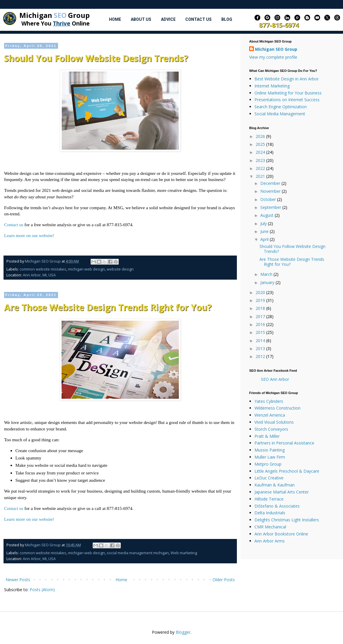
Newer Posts (18, 580)
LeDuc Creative (269, 478)
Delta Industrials (270, 513)
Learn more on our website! (29, 235)
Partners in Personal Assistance (284, 443)
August (268, 215)
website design (120, 269)
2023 (261, 160)
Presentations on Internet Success (287, 100)
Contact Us (198, 19)
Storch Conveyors (271, 429)
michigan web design (86, 269)
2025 (261, 144)
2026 (261, 136)
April (265, 239)
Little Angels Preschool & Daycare (287, 471)
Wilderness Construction (277, 408)
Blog (227, 19)
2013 (261, 348)
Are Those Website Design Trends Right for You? (108, 307)
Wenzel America (270, 415)
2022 (261, 168)
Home (115, 19)
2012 (261, 356)
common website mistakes (43, 269)
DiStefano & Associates (277, 506)
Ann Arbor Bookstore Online (281, 534)
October (269, 199)
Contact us (14, 225)
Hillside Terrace (269, 499)
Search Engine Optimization (281, 107)
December (271, 183)
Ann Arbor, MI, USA (39, 275)
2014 (261, 340)
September (271, 207)
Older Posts (224, 580)
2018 (261, 308)
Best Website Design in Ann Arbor (287, 79)
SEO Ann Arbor (275, 379)
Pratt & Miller (267, 436)
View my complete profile (273, 57)
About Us (141, 19)
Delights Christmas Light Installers (287, 520)
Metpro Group (268, 464)
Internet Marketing (272, 86)
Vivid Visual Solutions (274, 422)
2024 (261, 152)
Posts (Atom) (42, 590)
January (268, 282)
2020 (261, 292)
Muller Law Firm (270, 457)
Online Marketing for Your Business (288, 93)
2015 (261, 332)
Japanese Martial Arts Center (282, 492)
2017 (261, 316)
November (271, 191)
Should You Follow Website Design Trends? (96, 58)
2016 (261, 324)
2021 (261, 176)
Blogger (183, 632)
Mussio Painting (270, 450)
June (265, 231)
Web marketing (184, 553)
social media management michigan (138, 553)
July (264, 223)
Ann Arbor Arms (270, 541)
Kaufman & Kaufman (275, 485)
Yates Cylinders (269, 401)
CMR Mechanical (270, 527)
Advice (168, 19)
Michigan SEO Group (276, 49)
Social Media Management (280, 114)
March (267, 274)
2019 (261, 300)
